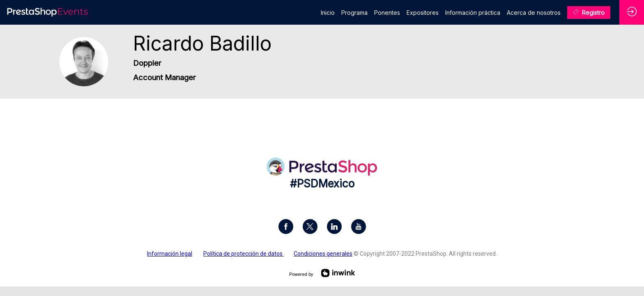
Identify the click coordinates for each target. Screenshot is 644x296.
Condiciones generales (323, 254)
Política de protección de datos (244, 254)
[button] (589, 13)
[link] (328, 12)
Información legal (170, 254)
